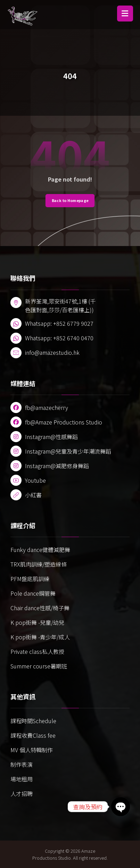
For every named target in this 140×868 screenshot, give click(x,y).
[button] (125, 14)
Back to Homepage (70, 200)
